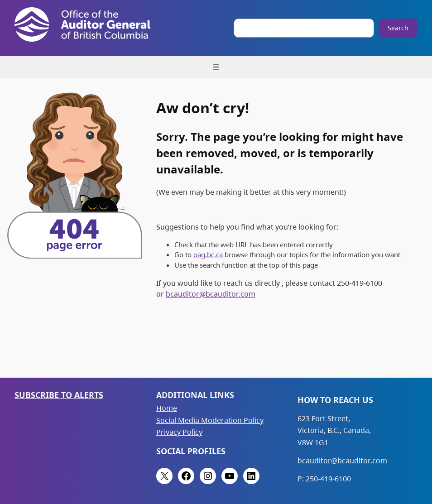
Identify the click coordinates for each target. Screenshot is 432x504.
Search (398, 28)
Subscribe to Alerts (59, 395)
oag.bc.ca (208, 254)
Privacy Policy (179, 432)
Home (167, 408)
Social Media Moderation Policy (210, 420)
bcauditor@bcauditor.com (211, 294)
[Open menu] (216, 67)
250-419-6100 (328, 479)
